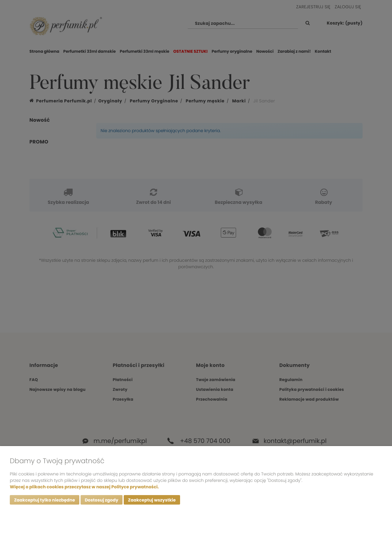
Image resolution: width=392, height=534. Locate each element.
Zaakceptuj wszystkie (152, 500)
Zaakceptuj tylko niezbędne (45, 500)
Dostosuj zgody (102, 500)
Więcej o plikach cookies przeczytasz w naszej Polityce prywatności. (84, 487)
